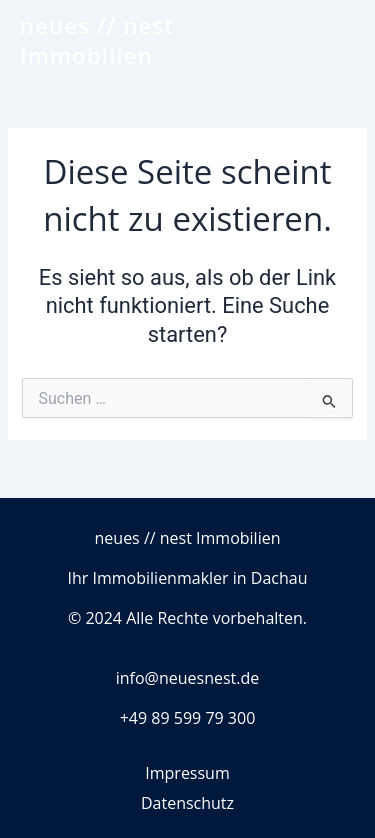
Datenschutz (187, 803)
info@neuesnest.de (188, 678)
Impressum (187, 773)
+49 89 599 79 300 (188, 718)
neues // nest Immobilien (97, 40)
